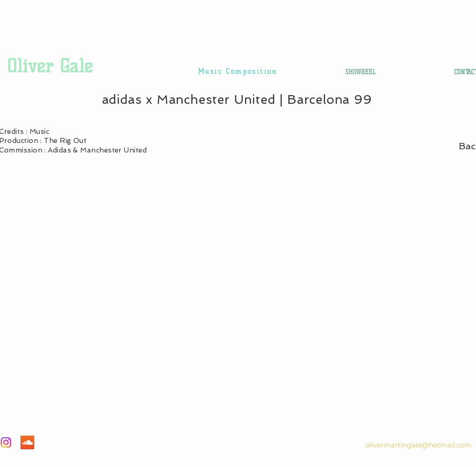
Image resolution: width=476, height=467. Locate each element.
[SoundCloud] (27, 442)
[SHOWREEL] (361, 72)
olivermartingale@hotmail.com (418, 445)
